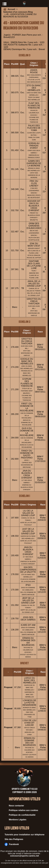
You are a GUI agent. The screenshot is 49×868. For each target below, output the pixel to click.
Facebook (12, 844)
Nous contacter (16, 806)
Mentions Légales (18, 820)
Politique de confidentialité (22, 815)
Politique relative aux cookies (24, 810)
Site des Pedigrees (14, 839)
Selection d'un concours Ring (18, 12)
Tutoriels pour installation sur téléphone (24, 835)
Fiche (40, 347)
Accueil (12, 9)
